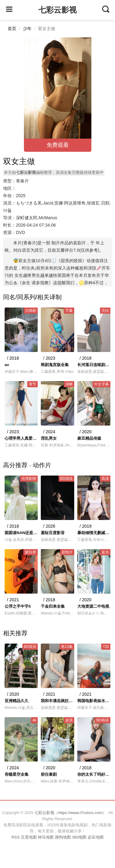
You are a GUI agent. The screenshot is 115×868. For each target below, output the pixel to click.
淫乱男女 (49, 438)
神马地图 (46, 837)
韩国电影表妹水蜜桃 (94, 701)
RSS (15, 837)
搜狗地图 (63, 837)
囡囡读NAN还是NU (21, 533)
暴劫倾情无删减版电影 (94, 533)
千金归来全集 (53, 606)
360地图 (79, 837)
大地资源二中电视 (93, 606)
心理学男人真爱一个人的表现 (21, 438)
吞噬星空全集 (17, 774)
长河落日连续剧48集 (94, 365)
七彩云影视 (57, 10)
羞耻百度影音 (53, 533)
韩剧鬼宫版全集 (55, 365)
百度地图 (29, 837)
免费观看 (58, 145)
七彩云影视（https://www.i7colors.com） (70, 813)
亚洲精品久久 (17, 701)
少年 (27, 29)
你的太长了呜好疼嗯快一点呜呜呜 (94, 774)
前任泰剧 (49, 774)
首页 (12, 29)
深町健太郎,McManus (37, 218)
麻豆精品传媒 (89, 438)
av (7, 365)
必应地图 (96, 837)
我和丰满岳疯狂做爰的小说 (57, 701)
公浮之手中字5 (18, 606)
